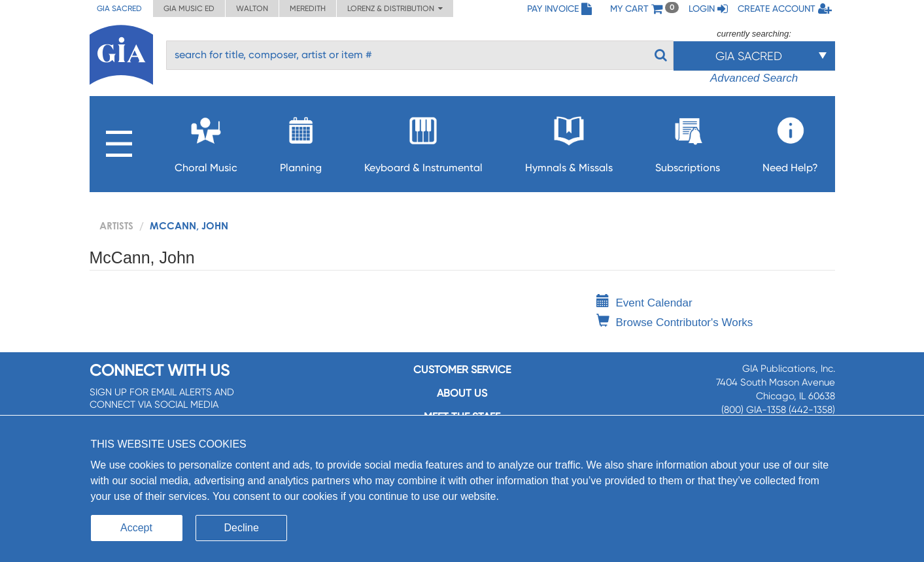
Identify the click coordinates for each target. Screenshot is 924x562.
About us (462, 393)
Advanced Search (754, 78)
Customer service (462, 370)
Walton (252, 8)
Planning (301, 141)
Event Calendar (644, 303)
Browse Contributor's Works (675, 322)
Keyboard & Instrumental (423, 141)
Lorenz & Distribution (395, 8)
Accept (136, 528)
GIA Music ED (189, 8)
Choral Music (206, 141)
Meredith (308, 8)
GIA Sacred (119, 8)
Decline (242, 528)
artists (116, 225)
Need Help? (790, 141)
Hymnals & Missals (569, 141)
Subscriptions (688, 141)
